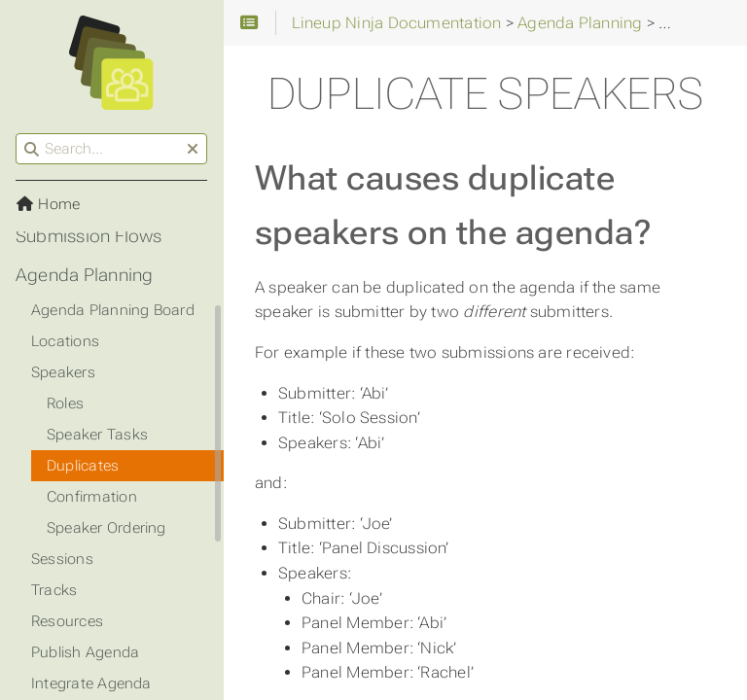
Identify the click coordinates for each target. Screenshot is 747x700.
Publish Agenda (85, 652)
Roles (65, 403)
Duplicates (83, 466)
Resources (67, 621)
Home (48, 204)
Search (17, 134)
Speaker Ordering (107, 528)
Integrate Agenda (91, 683)
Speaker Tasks (97, 435)
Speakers (63, 372)
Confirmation (92, 497)
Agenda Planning (84, 275)
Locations (65, 341)
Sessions (62, 559)
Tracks (54, 590)
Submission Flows (89, 236)
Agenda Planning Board (113, 310)
